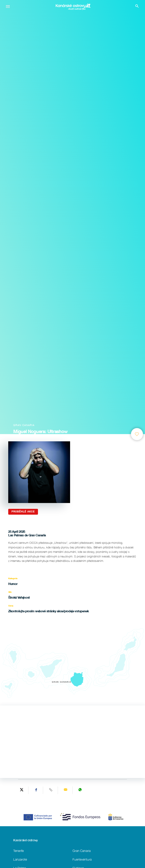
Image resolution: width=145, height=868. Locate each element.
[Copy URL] (51, 790)
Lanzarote (20, 859)
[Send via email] (66, 790)
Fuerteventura (82, 859)
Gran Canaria (82, 851)
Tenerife (18, 851)
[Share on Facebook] (36, 790)
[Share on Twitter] (22, 790)
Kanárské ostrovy (26, 840)
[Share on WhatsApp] (80, 790)
